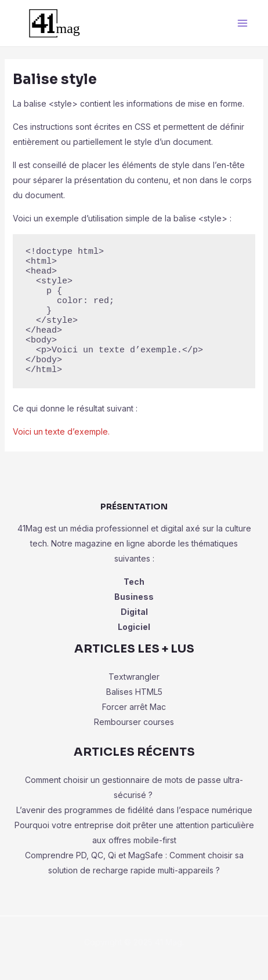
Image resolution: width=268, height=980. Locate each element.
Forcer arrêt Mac (134, 707)
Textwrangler (134, 677)
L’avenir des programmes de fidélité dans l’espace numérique (134, 810)
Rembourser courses (134, 722)
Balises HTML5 (134, 692)
